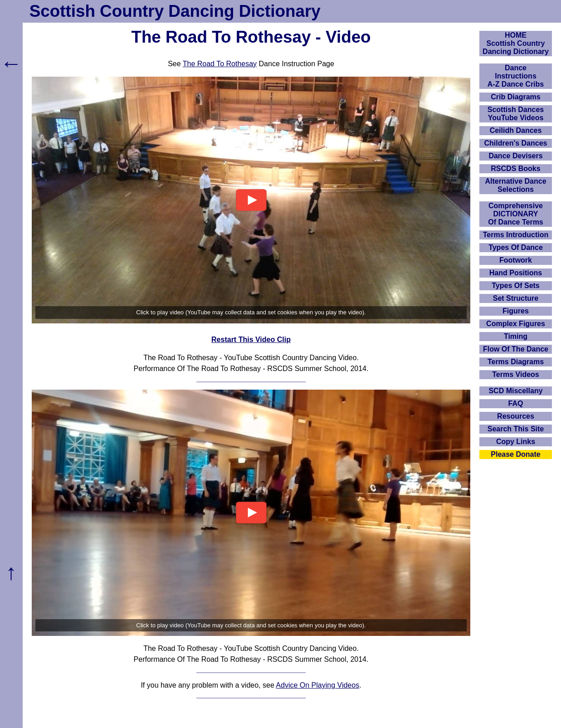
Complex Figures (516, 324)
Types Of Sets (516, 286)
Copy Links (516, 442)
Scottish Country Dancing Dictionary (175, 11)
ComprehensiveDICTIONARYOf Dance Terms (516, 214)
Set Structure (516, 298)
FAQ (516, 403)
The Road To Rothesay (220, 64)
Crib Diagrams (515, 97)
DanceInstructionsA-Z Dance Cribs (516, 76)
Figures (516, 311)
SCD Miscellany (515, 391)
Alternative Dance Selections (515, 185)
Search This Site (516, 429)
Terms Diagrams (516, 362)
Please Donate (515, 454)
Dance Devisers (515, 156)
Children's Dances (516, 143)
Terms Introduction (516, 235)
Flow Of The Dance (516, 349)
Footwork (516, 260)
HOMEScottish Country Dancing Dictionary (516, 43)
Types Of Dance (516, 247)
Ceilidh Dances (516, 130)
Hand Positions (516, 273)
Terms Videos (515, 374)
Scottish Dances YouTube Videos (516, 114)
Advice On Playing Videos (317, 685)
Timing (516, 336)
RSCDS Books (515, 169)
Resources (516, 416)
